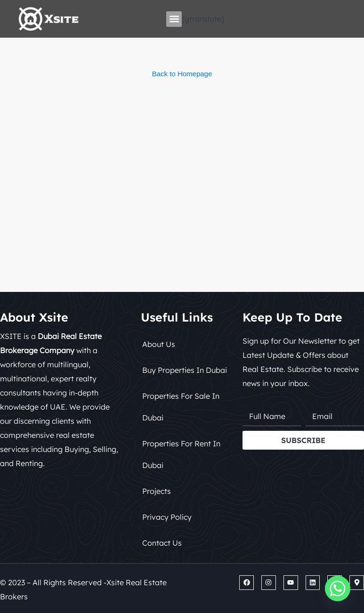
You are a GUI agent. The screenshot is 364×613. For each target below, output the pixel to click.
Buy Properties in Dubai (185, 370)
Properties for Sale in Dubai (181, 407)
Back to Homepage (182, 74)
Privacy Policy (167, 517)
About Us (159, 344)
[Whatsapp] (338, 589)
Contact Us (162, 543)
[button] (174, 19)
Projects (157, 491)
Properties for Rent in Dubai (181, 454)
